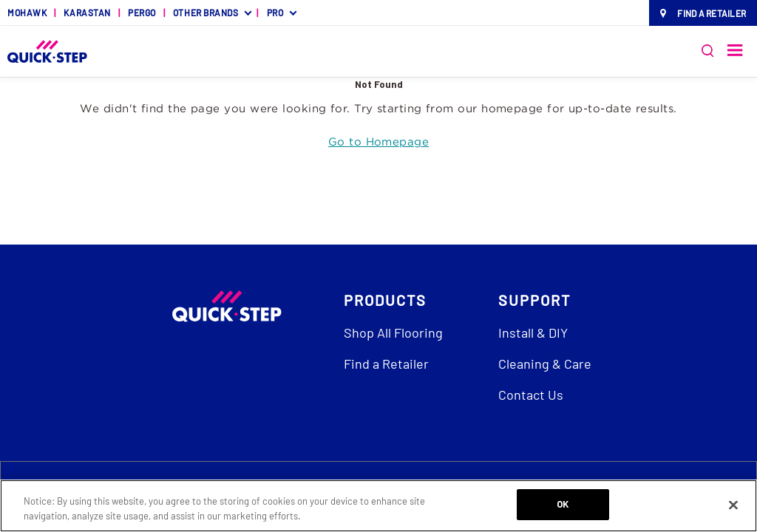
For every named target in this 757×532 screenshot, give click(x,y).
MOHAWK (27, 13)
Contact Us (531, 395)
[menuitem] (27, 13)
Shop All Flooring (393, 332)
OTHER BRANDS (206, 13)
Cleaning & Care (545, 364)
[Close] (733, 505)
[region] (378, 506)
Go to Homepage (378, 141)
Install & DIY (533, 332)
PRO (275, 13)
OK (563, 504)
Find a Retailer (386, 364)
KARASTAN (87, 13)
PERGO (142, 13)
